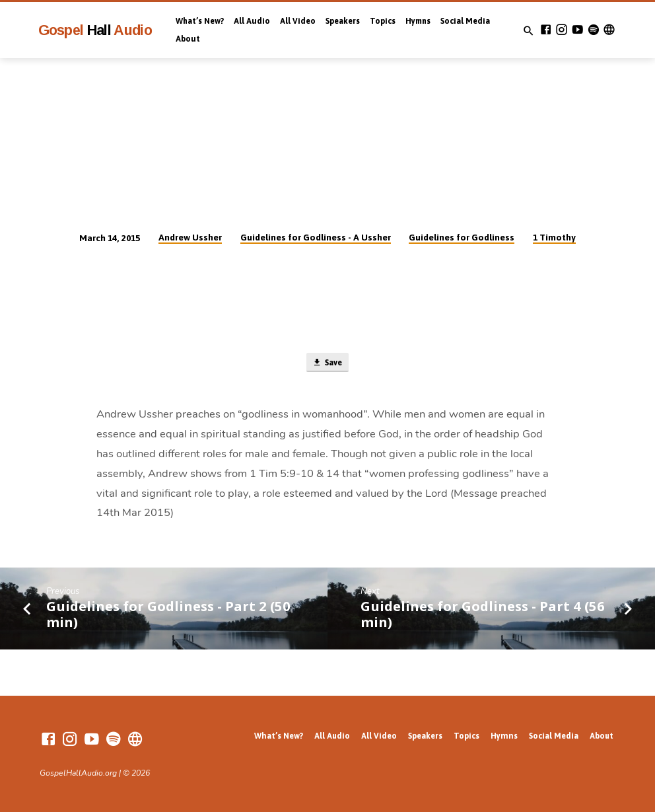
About (188, 39)
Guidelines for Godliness (462, 237)
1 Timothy (554, 237)
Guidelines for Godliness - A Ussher (316, 237)
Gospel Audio (95, 30)
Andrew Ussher (190, 237)
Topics (383, 21)
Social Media (465, 21)
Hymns (418, 21)
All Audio (252, 21)
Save (327, 363)
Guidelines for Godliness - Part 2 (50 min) (168, 615)
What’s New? (200, 21)
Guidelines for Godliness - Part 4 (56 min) (483, 615)
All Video (298, 21)
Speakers (343, 21)
